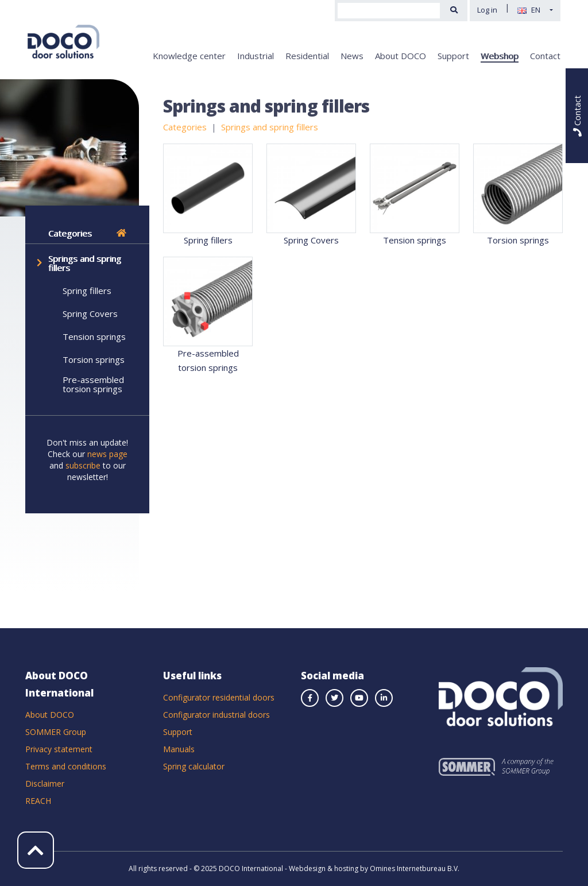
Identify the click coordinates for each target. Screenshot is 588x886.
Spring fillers (87, 291)
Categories (87, 233)
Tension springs (94, 336)
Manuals (179, 749)
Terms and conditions (66, 766)
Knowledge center (189, 56)
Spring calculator (194, 766)
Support (453, 56)
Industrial (256, 56)
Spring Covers (90, 314)
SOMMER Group (56, 732)
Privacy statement (59, 749)
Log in (487, 10)
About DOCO (401, 56)
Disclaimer (45, 784)
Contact (545, 56)
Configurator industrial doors (216, 715)
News (352, 56)
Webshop (500, 56)
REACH (38, 801)
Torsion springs (94, 359)
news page (107, 454)
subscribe (83, 465)
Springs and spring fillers (85, 263)
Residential (307, 56)
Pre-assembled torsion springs (93, 384)
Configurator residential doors (219, 697)
